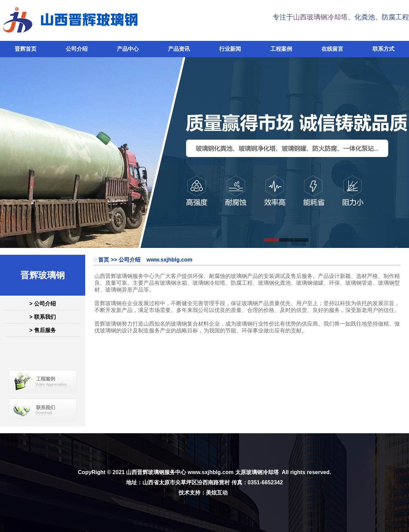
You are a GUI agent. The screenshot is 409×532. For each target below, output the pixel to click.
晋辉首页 (26, 49)
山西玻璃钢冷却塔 (320, 17)
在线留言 (332, 49)
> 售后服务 (43, 330)
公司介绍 (77, 49)
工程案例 (281, 49)
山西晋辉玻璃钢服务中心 (156, 472)
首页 (104, 260)
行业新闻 (230, 49)
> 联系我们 (43, 317)
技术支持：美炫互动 (203, 493)
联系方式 (383, 49)
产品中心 (128, 49)
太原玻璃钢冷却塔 (257, 472)
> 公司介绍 (43, 304)
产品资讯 (179, 49)
